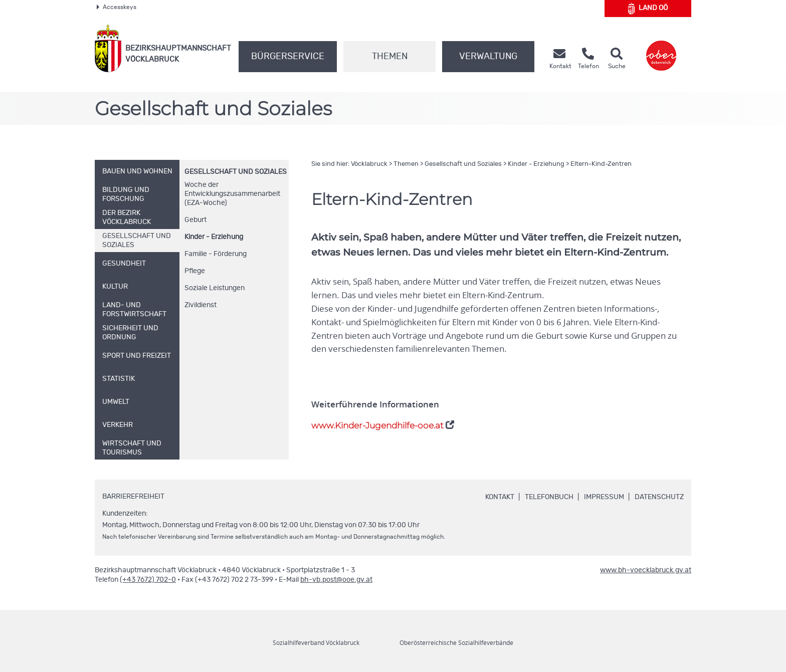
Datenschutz (659, 497)
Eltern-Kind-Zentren (601, 164)
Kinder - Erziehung (214, 237)
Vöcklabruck (369, 164)
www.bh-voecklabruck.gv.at (646, 570)
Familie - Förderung (216, 254)
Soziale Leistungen (215, 288)
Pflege (195, 271)
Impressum (604, 497)
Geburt (195, 220)
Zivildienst (201, 305)
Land (648, 9)
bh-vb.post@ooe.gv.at (336, 580)
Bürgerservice (288, 57)
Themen (390, 57)
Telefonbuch (549, 497)
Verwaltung (488, 57)
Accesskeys (117, 7)
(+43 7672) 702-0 (148, 580)
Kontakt (500, 497)
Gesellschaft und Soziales (236, 172)
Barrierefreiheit (133, 497)
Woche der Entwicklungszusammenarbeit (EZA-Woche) (232, 194)
